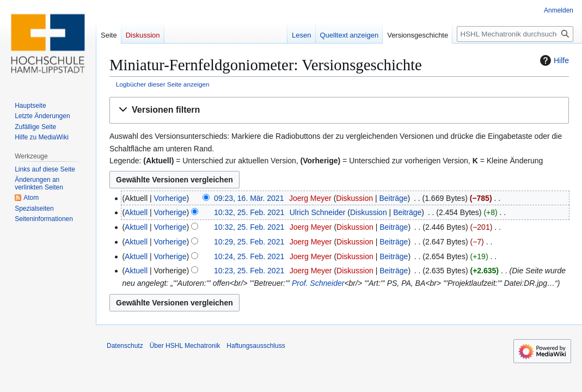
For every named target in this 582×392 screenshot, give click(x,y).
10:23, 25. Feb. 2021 (249, 271)
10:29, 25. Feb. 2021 (249, 242)
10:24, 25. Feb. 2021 (249, 256)
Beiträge (393, 198)
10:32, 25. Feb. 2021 (249, 212)
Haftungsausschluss (256, 346)
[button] (339, 110)
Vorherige (170, 198)
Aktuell (136, 212)
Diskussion (354, 198)
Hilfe (553, 60)
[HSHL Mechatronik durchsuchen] (515, 34)
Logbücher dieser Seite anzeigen (163, 84)
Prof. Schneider (318, 283)
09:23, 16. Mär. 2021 (249, 198)
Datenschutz (125, 346)
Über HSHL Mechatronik (185, 346)
